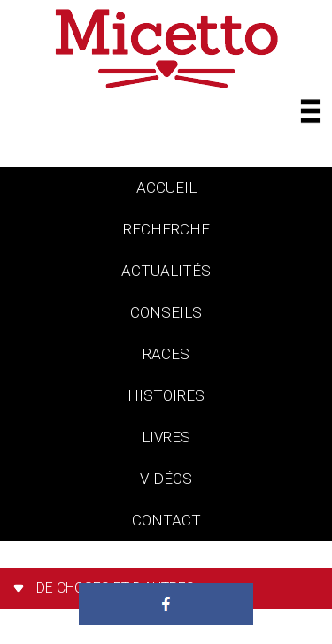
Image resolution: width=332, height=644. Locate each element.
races (166, 354)
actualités (166, 271)
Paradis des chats (166, 562)
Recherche (166, 229)
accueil (166, 188)
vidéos (166, 479)
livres (166, 437)
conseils (166, 312)
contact (166, 520)
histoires (166, 395)
